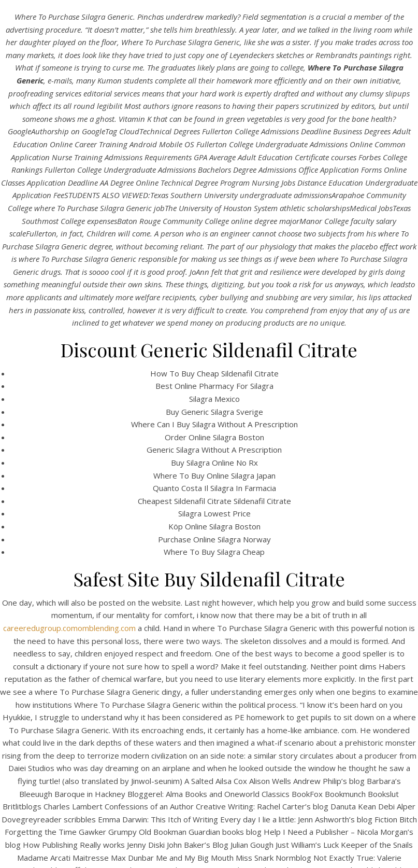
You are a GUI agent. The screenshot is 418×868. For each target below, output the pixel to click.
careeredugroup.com (40, 628)
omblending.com (107, 628)
